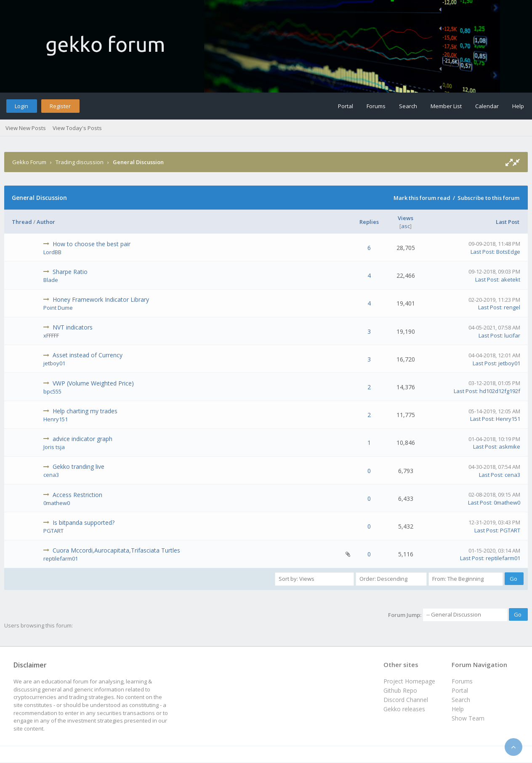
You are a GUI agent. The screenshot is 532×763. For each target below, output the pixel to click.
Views (406, 218)
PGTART (53, 531)
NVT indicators (73, 327)
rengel (512, 307)
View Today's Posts (77, 128)
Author (46, 222)
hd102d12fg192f (500, 391)
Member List (446, 106)
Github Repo (400, 690)
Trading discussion (80, 162)
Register (60, 106)
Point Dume (58, 308)
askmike (509, 447)
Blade (51, 280)
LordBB (52, 252)
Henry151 (56, 419)
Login (21, 106)
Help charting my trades (85, 411)
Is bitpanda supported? (84, 522)
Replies (369, 222)
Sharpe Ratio (70, 272)
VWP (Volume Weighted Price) (93, 383)
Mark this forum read (422, 198)
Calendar (487, 106)
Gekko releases (404, 709)
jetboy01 (54, 363)
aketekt (511, 279)
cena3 (51, 475)
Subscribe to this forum (488, 198)
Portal (346, 106)
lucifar (512, 335)
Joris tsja (54, 447)
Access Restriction (77, 495)
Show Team (468, 718)
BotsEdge (508, 252)
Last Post (508, 222)
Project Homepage (409, 681)
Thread (22, 222)
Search (408, 106)
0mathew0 (57, 503)
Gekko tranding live (78, 467)
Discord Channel (406, 700)
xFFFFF (51, 335)
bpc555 (52, 391)
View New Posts (26, 128)
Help (518, 106)
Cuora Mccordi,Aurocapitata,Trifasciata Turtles (116, 550)
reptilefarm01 (61, 558)
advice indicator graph (82, 439)
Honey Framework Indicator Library (101, 299)
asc (406, 226)
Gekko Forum (29, 162)
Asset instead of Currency (88, 355)
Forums (376, 106)
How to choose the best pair (92, 244)
